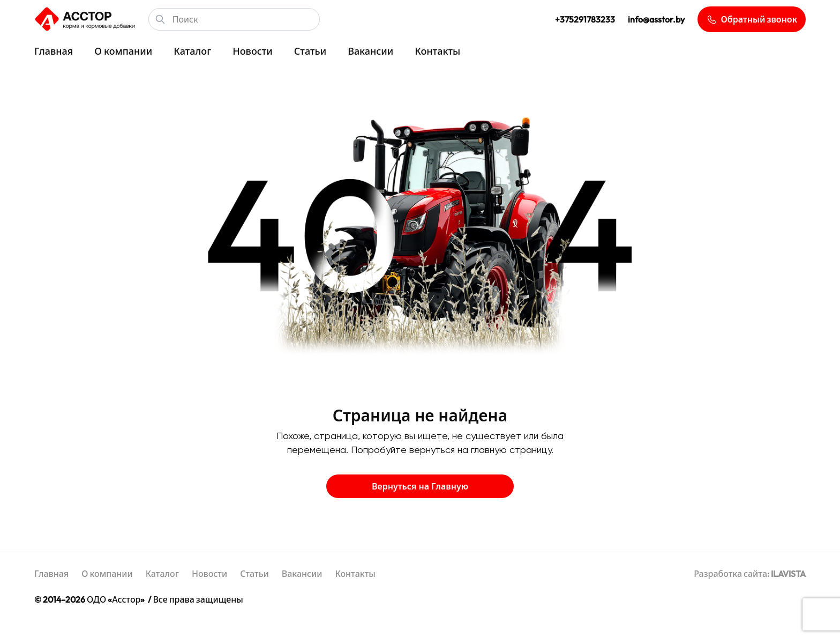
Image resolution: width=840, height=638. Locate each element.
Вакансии (370, 51)
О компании (123, 51)
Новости (253, 51)
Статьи (310, 51)
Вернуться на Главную (420, 486)
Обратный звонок (752, 20)
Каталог (192, 51)
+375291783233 (585, 19)
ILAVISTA (788, 574)
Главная (54, 51)
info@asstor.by (656, 19)
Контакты (437, 51)
